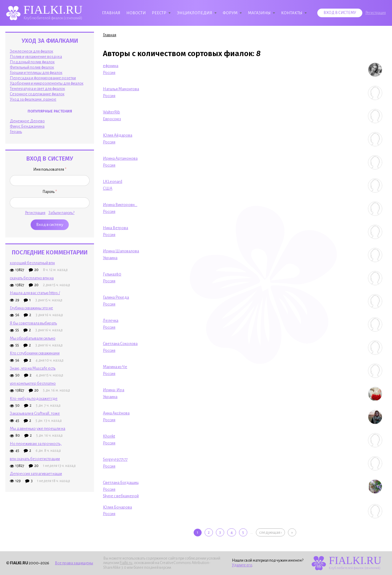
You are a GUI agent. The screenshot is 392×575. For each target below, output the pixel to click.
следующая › (270, 532)
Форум (230, 13)
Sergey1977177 (115, 459)
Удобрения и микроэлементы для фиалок (47, 83)
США (108, 188)
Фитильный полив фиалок (32, 67)
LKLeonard (113, 182)
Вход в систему (340, 13)
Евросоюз (112, 119)
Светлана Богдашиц (121, 483)
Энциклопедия (195, 13)
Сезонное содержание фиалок (37, 94)
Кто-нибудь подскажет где (34, 399)
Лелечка (111, 320)
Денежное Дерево (27, 121)
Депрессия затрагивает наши (36, 474)
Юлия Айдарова (118, 135)
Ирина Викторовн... (120, 205)
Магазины (259, 13)
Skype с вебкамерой (121, 496)
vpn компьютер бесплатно (33, 383)
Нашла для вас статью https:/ (35, 293)
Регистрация (376, 13)
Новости (136, 13)
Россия (109, 73)
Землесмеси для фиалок (31, 51)
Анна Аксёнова (116, 413)
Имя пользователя (50, 170)
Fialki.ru (126, 563)
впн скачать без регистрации (35, 459)
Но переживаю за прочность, (36, 444)
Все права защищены (74, 563)
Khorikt (109, 436)
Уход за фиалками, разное (33, 99)
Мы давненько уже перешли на (38, 429)
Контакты (292, 13)
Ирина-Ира (114, 390)
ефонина (111, 66)
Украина (110, 258)
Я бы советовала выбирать (33, 323)
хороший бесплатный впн (32, 263)
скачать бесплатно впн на (32, 278)
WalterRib (111, 112)
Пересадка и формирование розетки (43, 78)
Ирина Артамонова (120, 158)
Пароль (50, 192)
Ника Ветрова (115, 228)
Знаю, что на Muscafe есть (33, 368)
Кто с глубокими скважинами (35, 353)
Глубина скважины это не (31, 308)
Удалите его (242, 565)
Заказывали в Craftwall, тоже (35, 413)
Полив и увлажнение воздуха (36, 57)
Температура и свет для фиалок (37, 89)
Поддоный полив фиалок (32, 62)
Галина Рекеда (116, 297)
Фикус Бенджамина (27, 126)
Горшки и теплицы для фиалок (36, 73)
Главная (111, 13)
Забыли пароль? (61, 213)
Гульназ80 (112, 274)
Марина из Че (115, 367)
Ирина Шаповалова (121, 251)
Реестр (159, 13)
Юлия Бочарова (117, 507)
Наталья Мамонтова (121, 89)
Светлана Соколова (120, 344)
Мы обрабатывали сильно (33, 338)
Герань (16, 132)
